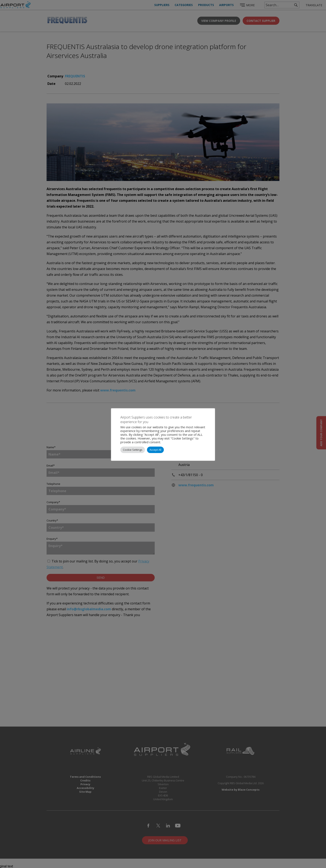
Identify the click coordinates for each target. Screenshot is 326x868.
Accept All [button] (155, 450)
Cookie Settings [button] (133, 450)
